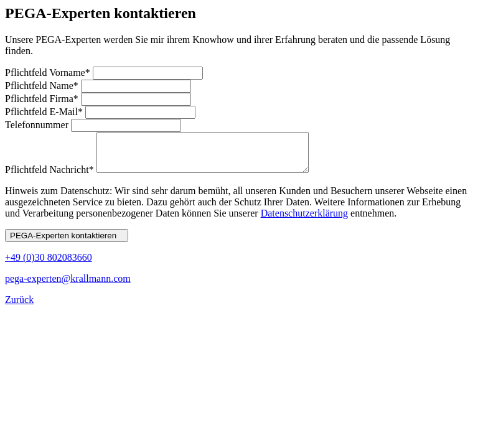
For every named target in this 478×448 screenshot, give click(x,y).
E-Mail (45, 112)
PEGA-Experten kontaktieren (67, 243)
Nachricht (51, 177)
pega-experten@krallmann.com (68, 286)
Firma (43, 99)
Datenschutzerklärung (304, 221)
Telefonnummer (38, 125)
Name (43, 86)
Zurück (19, 307)
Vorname (49, 72)
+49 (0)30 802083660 (49, 265)
